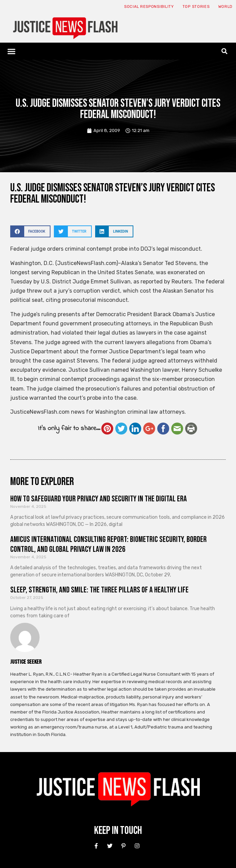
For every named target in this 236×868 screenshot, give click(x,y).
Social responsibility (149, 7)
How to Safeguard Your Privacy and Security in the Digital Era (99, 499)
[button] (12, 51)
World (226, 7)
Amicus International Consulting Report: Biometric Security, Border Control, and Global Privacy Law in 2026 (108, 544)
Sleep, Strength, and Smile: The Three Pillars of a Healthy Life (99, 590)
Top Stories (196, 7)
